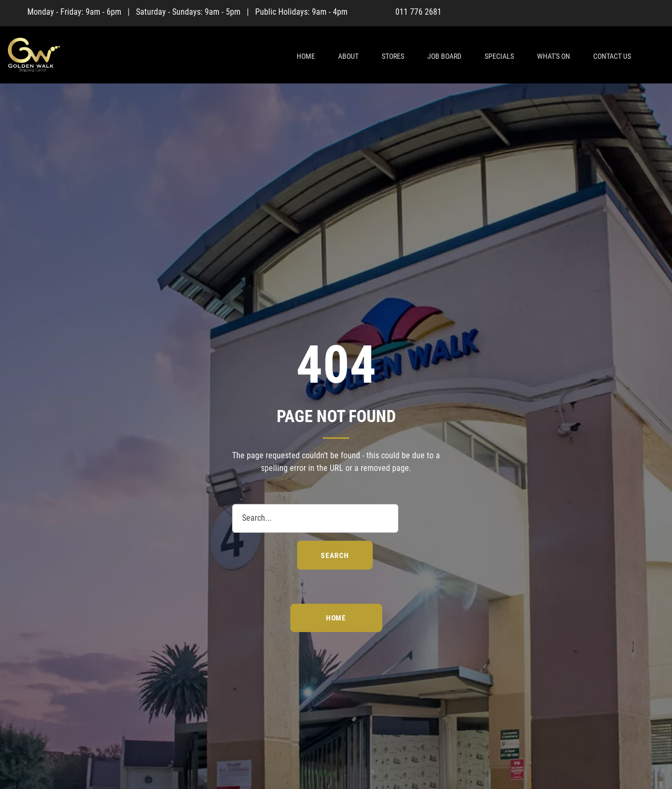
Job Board (444, 56)
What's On (554, 56)
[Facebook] (636, 12)
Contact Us (612, 56)
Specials (499, 56)
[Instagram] (657, 12)
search (335, 555)
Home (306, 56)
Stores (393, 56)
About (348, 56)
